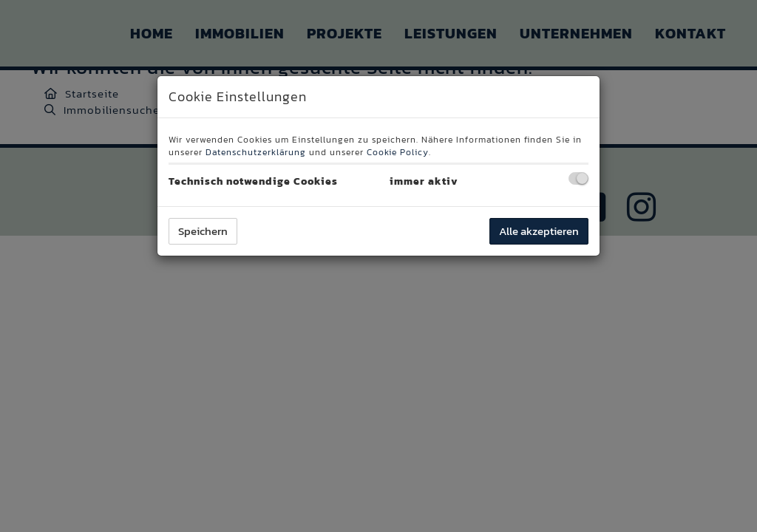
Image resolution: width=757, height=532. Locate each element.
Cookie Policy (398, 152)
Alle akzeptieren (539, 231)
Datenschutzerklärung (256, 152)
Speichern (203, 231)
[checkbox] (578, 178)
